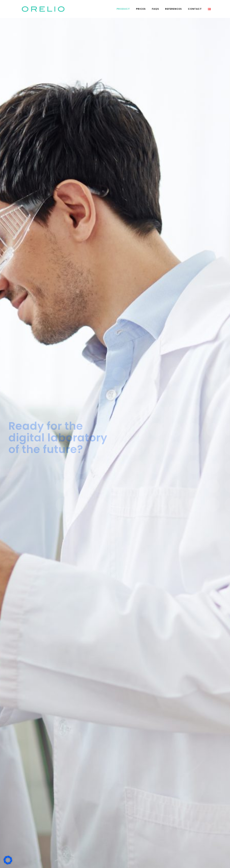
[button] (8, 860)
